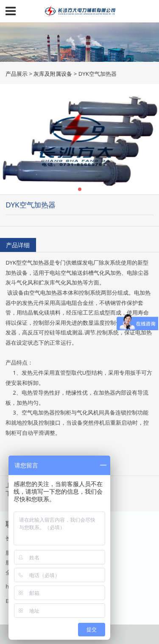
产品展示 (17, 74)
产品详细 (18, 245)
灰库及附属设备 (53, 74)
